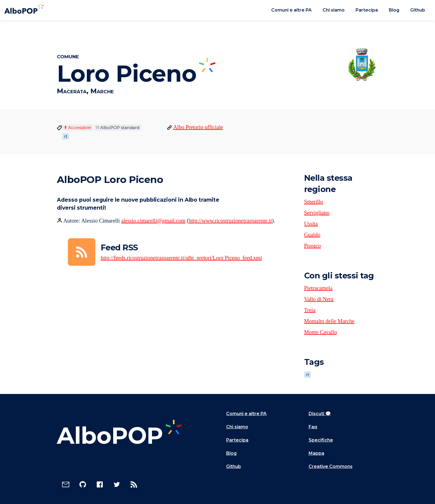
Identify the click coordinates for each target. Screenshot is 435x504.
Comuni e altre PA (291, 10)
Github (418, 10)
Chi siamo (334, 10)
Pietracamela (318, 288)
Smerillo (314, 202)
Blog (394, 10)
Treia (310, 310)
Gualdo (312, 235)
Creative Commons (331, 466)
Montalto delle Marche (329, 321)
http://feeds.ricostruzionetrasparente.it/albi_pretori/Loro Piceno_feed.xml (181, 258)
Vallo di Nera (319, 299)
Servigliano (317, 213)
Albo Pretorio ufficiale (198, 127)
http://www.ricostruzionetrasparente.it (230, 221)
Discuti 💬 (320, 414)
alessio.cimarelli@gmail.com (153, 221)
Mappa (316, 453)
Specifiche (321, 440)
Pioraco (313, 246)
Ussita (311, 224)
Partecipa (367, 10)
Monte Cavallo (321, 332)
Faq (313, 427)
